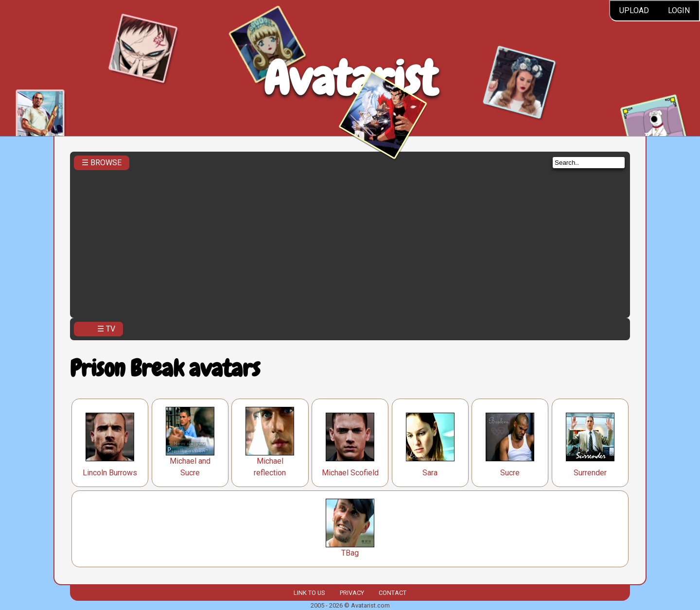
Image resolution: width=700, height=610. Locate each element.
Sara (430, 473)
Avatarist (350, 78)
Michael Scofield (350, 473)
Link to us (309, 593)
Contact (393, 593)
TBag (350, 553)
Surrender (590, 473)
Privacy (352, 593)
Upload (634, 10)
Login (679, 10)
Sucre (510, 473)
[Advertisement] (350, 241)
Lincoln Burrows (110, 473)
